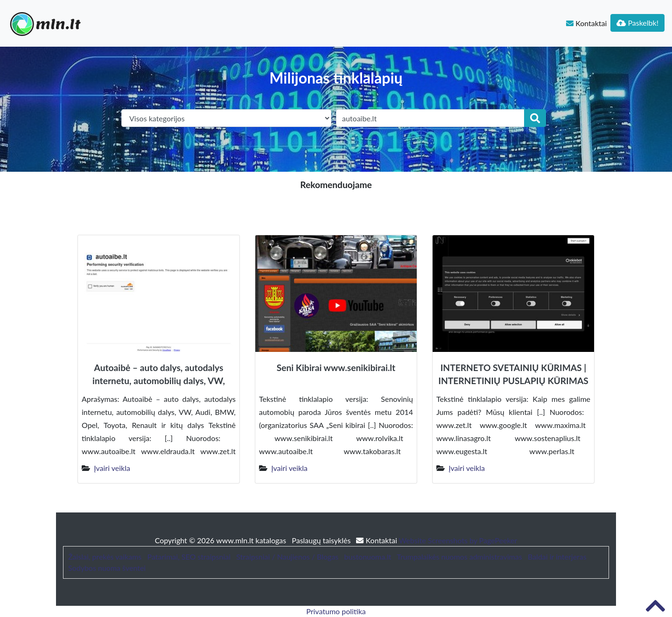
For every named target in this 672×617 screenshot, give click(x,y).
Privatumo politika (336, 611)
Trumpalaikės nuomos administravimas (459, 557)
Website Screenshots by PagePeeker (458, 540)
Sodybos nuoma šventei (107, 568)
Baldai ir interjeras (557, 557)
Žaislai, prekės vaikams (105, 557)
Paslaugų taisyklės (322, 540)
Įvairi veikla (112, 468)
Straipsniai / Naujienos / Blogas (287, 557)
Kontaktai (586, 23)
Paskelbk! (637, 23)
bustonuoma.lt (368, 557)
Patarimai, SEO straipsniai (189, 557)
